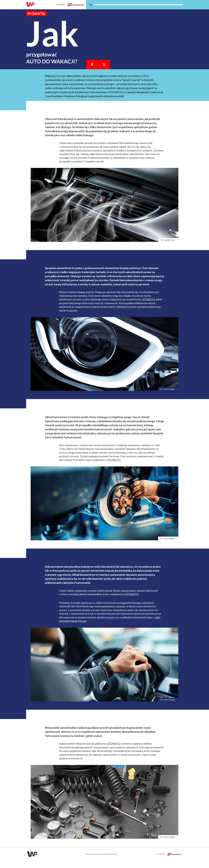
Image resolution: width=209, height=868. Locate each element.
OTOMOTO (148, 307)
